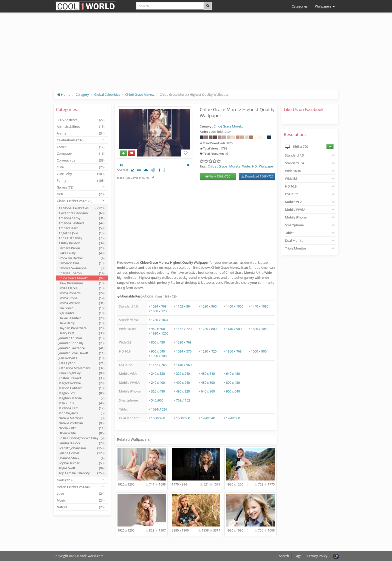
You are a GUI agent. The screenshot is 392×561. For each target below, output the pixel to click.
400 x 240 (183, 382)
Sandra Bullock (81, 443)
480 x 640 (208, 373)
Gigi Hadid (81, 313)
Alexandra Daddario (81, 213)
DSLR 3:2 (291, 194)
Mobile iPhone (296, 217)
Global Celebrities (107, 94)
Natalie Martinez (81, 418)
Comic (81, 147)
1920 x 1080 (160, 356)
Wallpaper (266, 166)
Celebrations (70, 140)
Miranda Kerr (81, 408)
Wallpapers (325, 6)
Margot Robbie (81, 383)
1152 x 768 (159, 365)
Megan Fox (81, 393)
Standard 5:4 (294, 163)
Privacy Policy (317, 556)
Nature (81, 507)
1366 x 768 (234, 351)
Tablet (289, 233)
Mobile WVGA (295, 209)
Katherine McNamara (81, 368)
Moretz (235, 166)
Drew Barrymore (81, 283)
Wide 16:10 (293, 171)
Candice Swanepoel (81, 268)
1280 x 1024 (160, 320)
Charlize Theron (81, 273)
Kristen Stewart (81, 378)
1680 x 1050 (260, 329)
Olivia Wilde (81, 433)
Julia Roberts (81, 358)
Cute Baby (81, 174)
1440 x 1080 (260, 306)
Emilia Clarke (81, 288)
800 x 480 (158, 342)
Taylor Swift (81, 468)
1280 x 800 (209, 329)
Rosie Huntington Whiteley (81, 438)
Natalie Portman (81, 423)
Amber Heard (81, 228)
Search (284, 556)
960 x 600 (158, 329)
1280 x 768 (184, 342)
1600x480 (158, 418)
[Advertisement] (196, 55)
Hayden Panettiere (81, 328)
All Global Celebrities (81, 208)
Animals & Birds (81, 126)
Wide (246, 166)
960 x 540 (158, 351)
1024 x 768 (159, 306)
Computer (81, 153)
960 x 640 (233, 391)
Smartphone (294, 225)
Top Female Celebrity (81, 473)
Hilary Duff (81, 333)
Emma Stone (81, 298)
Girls (81, 194)
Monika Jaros (81, 413)
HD (254, 166)
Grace (223, 166)
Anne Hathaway (81, 238)
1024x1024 (159, 409)
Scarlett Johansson (81, 448)
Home (66, 94)
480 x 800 (208, 382)
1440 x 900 (234, 329)
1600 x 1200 (160, 311)
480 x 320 (183, 391)
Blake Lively (81, 253)
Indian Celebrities (74, 487)
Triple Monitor (296, 248)
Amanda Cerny (81, 218)
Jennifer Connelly (81, 343)
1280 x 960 (209, 306)
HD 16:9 (291, 186)
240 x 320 (158, 373)
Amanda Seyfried (81, 223)
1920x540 (208, 418)
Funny (81, 180)
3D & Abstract (81, 120)
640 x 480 (233, 373)
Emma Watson (81, 303)
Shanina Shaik (81, 458)
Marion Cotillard (81, 388)
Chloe (212, 166)
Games (65, 187)
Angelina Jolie (81, 233)
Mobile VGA (294, 202)
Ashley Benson (81, 243)
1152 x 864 (184, 306)
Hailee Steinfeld (81, 318)
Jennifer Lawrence (81, 348)
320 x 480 (158, 391)
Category (82, 94)
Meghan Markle (81, 398)
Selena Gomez (81, 453)
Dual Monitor (295, 240)
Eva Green (81, 308)
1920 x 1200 (160, 333)
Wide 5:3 (291, 178)
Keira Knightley (81, 373)
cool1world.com (92, 556)
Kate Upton (81, 363)
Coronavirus (81, 160)
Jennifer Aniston (81, 338)
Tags (298, 556)
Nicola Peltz (81, 428)
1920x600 (233, 418)
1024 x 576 (184, 351)
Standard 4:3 (294, 155)
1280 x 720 (209, 351)
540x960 (157, 400)
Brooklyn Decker (81, 258)
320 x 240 (183, 373)
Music (81, 500)
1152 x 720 (184, 329)
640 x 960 (208, 391)
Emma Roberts (81, 293)
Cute (81, 167)
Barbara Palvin (81, 248)
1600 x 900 (259, 351)
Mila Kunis (81, 403)
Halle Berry (81, 323)
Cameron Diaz (81, 263)
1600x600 (183, 418)
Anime (81, 133)
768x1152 (183, 400)
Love (81, 493)
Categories (300, 6)
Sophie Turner (81, 463)
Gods (65, 480)
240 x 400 (158, 382)
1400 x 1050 (235, 306)
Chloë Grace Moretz (140, 94)
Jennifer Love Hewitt (81, 353)
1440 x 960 (184, 365)
